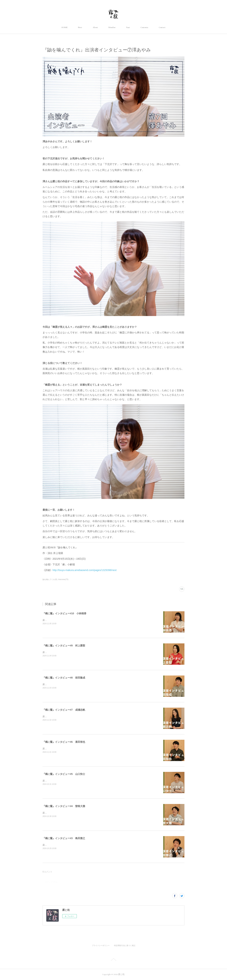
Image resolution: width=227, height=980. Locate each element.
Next (80, 27)
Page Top (113, 960)
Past (128, 27)
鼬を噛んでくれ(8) (50, 579)
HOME (64, 27)
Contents (144, 27)
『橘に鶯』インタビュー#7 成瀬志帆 (64, 710)
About (95, 27)
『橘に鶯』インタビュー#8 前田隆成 (64, 678)
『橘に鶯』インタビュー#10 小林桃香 (64, 613)
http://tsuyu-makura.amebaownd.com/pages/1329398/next (85, 570)
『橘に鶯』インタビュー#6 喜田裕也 (64, 742)
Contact (162, 27)
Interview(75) (63, 579)
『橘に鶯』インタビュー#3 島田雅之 (64, 838)
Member (112, 27)
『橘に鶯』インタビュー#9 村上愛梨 (64, 646)
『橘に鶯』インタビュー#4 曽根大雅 (64, 806)
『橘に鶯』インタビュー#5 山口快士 (64, 774)
